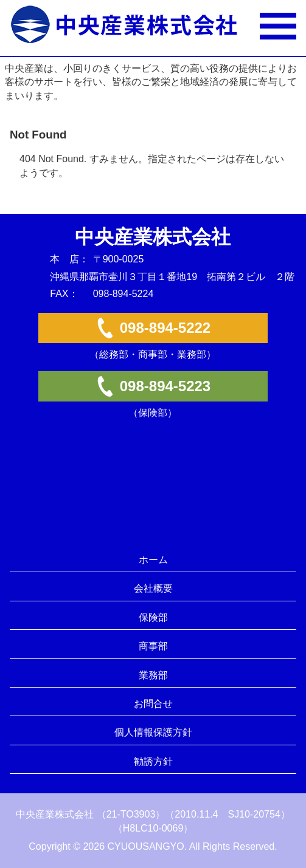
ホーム (153, 560)
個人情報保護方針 (153, 732)
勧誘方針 (153, 761)
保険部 (153, 617)
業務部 (153, 675)
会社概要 (153, 588)
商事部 (153, 646)
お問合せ (153, 704)
